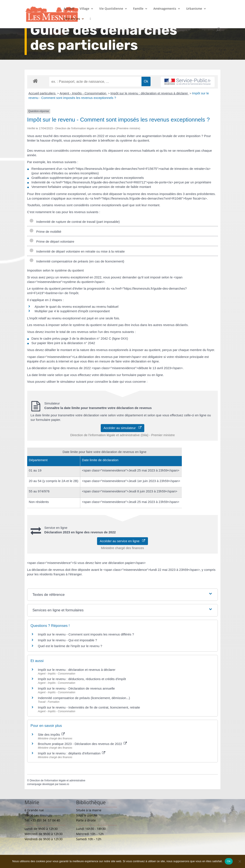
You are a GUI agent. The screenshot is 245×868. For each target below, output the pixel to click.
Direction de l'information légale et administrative (58, 781)
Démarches (72, 19)
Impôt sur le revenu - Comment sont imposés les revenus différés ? (86, 634)
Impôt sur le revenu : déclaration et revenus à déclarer (150, 93)
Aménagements (165, 9)
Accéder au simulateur (122, 428)
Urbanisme (194, 9)
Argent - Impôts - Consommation (83, 93)
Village (84, 9)
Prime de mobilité (46, 232)
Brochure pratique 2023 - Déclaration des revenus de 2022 (82, 744)
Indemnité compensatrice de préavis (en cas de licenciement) (77, 261)
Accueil (69, 9)
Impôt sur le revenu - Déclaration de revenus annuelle (76, 688)
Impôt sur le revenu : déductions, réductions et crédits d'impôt (82, 679)
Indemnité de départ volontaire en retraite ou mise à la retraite (77, 251)
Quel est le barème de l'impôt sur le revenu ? (70, 646)
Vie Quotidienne (111, 9)
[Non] (240, 861)
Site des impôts (51, 735)
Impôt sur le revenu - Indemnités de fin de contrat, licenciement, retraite (89, 707)
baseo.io (64, 784)
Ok (229, 861)
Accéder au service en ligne (123, 541)
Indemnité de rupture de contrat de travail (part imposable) (75, 222)
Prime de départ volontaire (52, 241)
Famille (138, 9)
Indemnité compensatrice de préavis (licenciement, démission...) (84, 698)
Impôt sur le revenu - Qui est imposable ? (68, 640)
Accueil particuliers (42, 93)
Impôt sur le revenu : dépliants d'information (72, 753)
